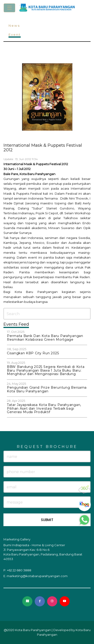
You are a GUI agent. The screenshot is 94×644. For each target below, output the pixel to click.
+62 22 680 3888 (19, 570)
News (14, 26)
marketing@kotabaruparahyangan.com (37, 576)
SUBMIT (47, 520)
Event (15, 35)
